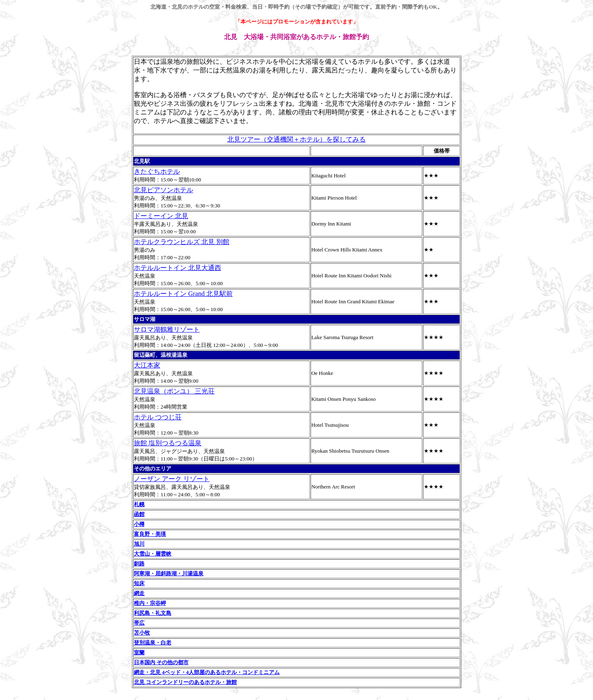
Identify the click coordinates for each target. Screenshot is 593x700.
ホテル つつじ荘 (158, 417)
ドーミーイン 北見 (161, 216)
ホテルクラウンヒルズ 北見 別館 (182, 242)
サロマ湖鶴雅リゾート (167, 329)
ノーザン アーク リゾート (172, 479)
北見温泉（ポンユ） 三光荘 (174, 391)
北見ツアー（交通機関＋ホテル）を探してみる (296, 139)
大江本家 (147, 365)
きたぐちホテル (157, 171)
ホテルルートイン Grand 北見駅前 (183, 294)
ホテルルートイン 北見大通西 (177, 268)
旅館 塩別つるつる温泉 (168, 443)
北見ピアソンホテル (163, 190)
